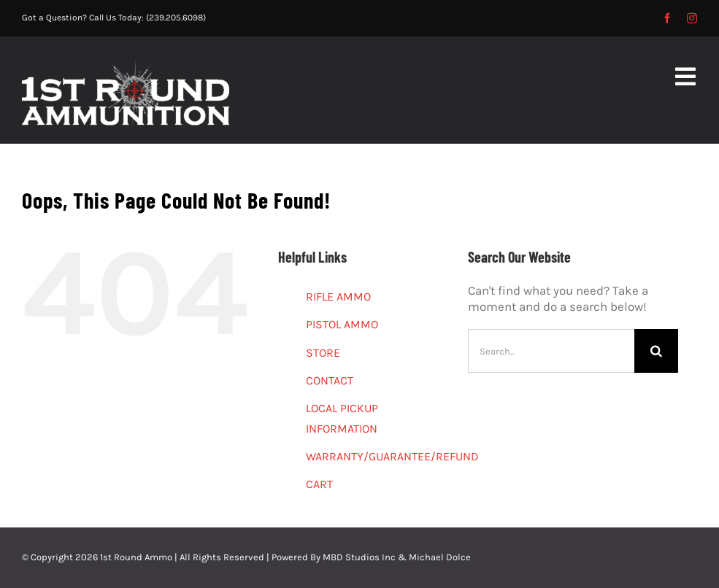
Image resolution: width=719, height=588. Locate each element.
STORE (323, 353)
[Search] (656, 351)
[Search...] (551, 351)
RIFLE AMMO (338, 297)
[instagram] (692, 18)
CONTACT (330, 380)
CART (319, 484)
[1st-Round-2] (126, 66)
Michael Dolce (440, 557)
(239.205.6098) (176, 18)
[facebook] (667, 18)
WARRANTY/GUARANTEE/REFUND (392, 456)
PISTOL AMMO (342, 324)
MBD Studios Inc (359, 557)
